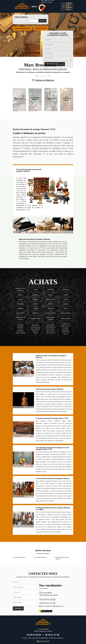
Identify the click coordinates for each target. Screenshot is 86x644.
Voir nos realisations (22, 28)
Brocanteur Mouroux (41, 557)
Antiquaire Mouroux (20, 557)
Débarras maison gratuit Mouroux (62, 558)
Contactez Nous (41, 28)
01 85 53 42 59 (69, 4)
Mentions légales (57, 638)
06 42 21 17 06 (69, 8)
